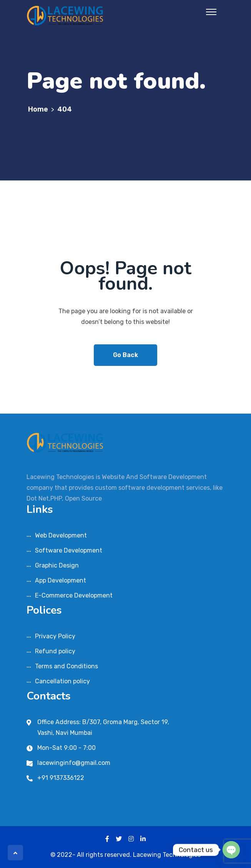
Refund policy (55, 651)
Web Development (61, 535)
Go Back (125, 355)
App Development (61, 580)
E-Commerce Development (74, 595)
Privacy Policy (55, 636)
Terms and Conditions (66, 666)
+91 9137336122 (61, 778)
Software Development (69, 550)
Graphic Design (57, 565)
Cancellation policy (62, 681)
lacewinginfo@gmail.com (74, 763)
